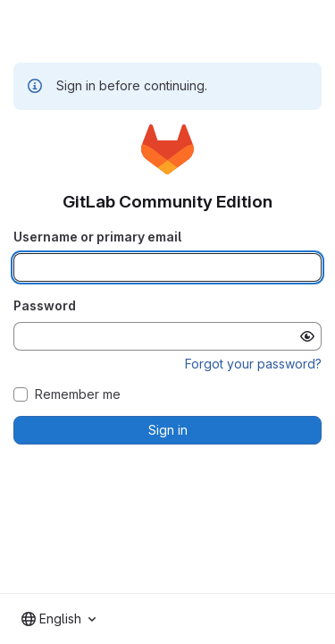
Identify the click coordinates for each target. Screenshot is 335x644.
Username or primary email (97, 237)
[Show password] (307, 336)
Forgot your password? (253, 364)
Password (45, 305)
